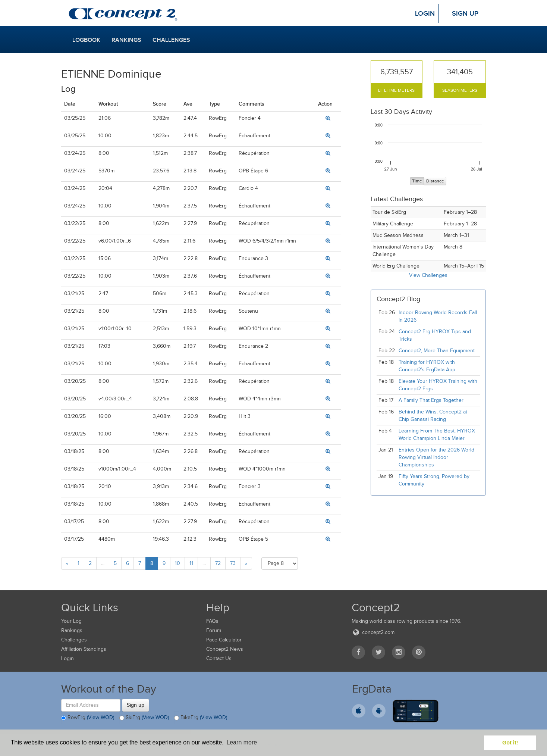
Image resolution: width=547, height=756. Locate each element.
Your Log (71, 621)
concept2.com (373, 632)
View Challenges (428, 275)
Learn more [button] (242, 742)
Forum (214, 630)
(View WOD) (100, 717)
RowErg (88, 718)
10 (177, 563)
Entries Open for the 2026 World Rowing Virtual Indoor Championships (436, 457)
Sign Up (465, 13)
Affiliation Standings (84, 649)
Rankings (126, 40)
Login (425, 13)
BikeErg (201, 718)
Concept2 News (225, 649)
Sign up (136, 705)
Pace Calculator (224, 640)
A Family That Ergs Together (431, 400)
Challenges (171, 40)
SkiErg (144, 718)
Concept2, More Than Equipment (437, 351)
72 (218, 563)
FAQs (212, 621)
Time (417, 181)
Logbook (86, 40)
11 (191, 563)
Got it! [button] (510, 743)
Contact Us (219, 658)
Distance (435, 181)
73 (233, 563)
